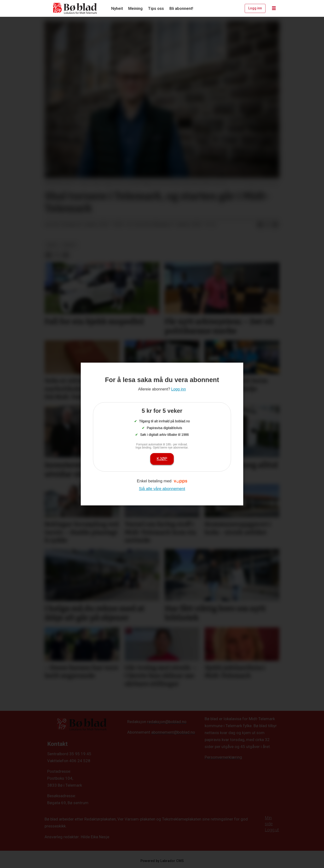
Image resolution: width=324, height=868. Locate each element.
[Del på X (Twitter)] (268, 225)
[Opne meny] (274, 8)
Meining (135, 8)
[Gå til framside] (75, 8)
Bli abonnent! (181, 8)
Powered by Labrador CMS (162, 861)
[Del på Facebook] (260, 225)
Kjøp (162, 459)
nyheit (69, 245)
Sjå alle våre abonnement (162, 489)
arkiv (52, 245)
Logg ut (272, 830)
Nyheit (117, 8)
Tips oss (156, 8)
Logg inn (255, 8)
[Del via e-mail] (275, 225)
